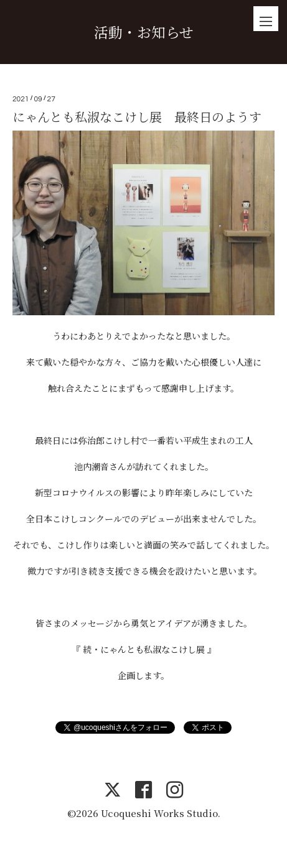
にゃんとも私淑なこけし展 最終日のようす (137, 117)
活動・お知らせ (144, 32)
